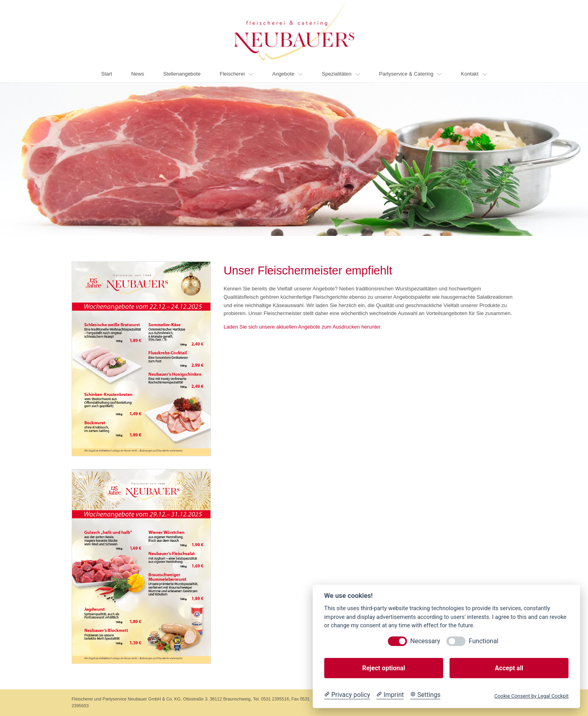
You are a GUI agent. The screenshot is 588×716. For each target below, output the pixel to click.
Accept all (509, 668)
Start (106, 74)
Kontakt (474, 74)
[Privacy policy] (347, 695)
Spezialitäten (341, 74)
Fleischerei (236, 74)
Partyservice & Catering (411, 74)
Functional (483, 641)
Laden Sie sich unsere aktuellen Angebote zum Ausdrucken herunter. (303, 327)
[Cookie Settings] (425, 695)
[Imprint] (390, 695)
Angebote (287, 74)
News (138, 74)
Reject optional (384, 668)
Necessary (425, 641)
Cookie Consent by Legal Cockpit (531, 696)
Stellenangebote (182, 74)
